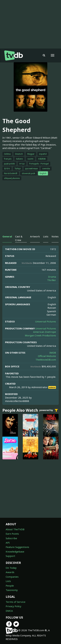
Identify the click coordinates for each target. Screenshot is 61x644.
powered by (49, 410)
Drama (52, 277)
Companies (12, 577)
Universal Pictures (46, 321)
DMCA (9, 611)
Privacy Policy (14, 606)
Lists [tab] (46, 236)
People (10, 586)
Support (10, 556)
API (8, 543)
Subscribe (11, 538)
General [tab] (7, 236)
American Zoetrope (45, 332)
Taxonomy (12, 590)
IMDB (53, 353)
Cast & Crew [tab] (19, 238)
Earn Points (12, 534)
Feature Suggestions (17, 547)
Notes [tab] (55, 236)
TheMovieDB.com (46, 360)
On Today (11, 568)
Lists (8, 581)
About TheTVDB (15, 529)
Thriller (52, 280)
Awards (10, 572)
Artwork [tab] (35, 236)
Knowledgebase (15, 552)
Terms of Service (16, 602)
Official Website (47, 356)
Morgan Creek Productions (40, 335)
